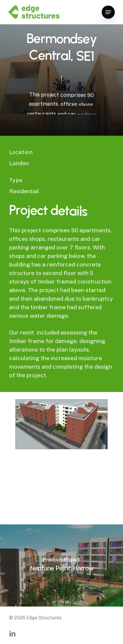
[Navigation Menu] (108, 12)
